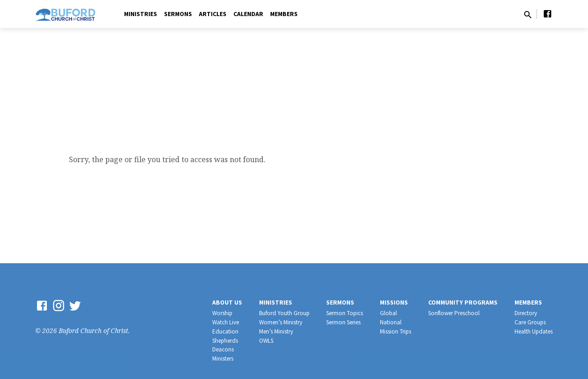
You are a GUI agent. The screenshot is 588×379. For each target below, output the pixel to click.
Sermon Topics (345, 313)
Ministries (141, 14)
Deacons (223, 349)
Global (388, 313)
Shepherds (225, 341)
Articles (213, 14)
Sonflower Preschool (454, 313)
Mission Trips (396, 331)
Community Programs (463, 303)
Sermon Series (343, 322)
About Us (227, 303)
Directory (526, 313)
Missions (394, 303)
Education (225, 331)
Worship (222, 313)
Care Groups (530, 322)
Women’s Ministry (281, 322)
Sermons (178, 14)
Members (284, 14)
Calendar (248, 14)
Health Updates (534, 331)
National (391, 322)
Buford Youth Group (284, 313)
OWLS (266, 341)
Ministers (223, 359)
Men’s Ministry (276, 331)
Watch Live (226, 322)
